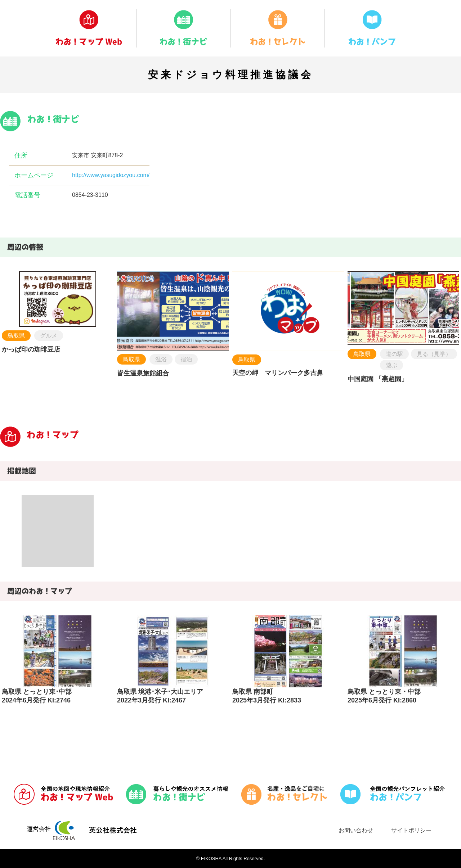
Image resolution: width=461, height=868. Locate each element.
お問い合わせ (356, 830)
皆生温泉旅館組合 (143, 373)
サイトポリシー (411, 830)
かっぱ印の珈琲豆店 (31, 349)
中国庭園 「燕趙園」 (378, 379)
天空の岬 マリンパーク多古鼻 (278, 373)
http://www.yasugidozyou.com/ (111, 175)
